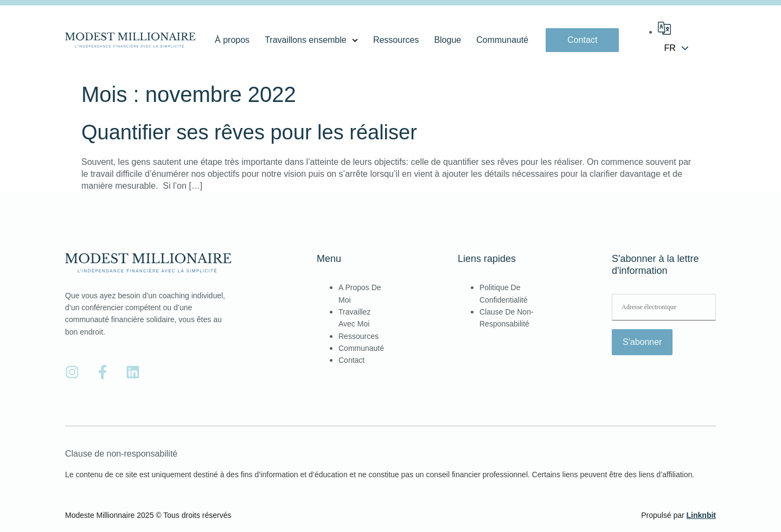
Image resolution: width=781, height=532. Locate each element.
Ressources (396, 40)
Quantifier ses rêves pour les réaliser (249, 132)
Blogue (447, 40)
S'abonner (642, 342)
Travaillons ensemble (311, 40)
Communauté (502, 40)
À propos (232, 40)
